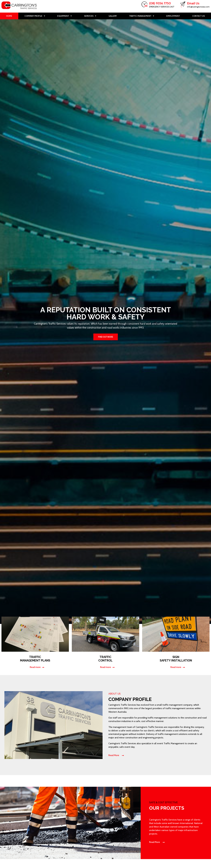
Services (90, 16)
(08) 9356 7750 (160, 3)
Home (9, 16)
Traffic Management (142, 16)
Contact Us (199, 16)
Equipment (65, 16)
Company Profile (35, 16)
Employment (173, 16)
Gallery (113, 16)
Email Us (193, 3)
